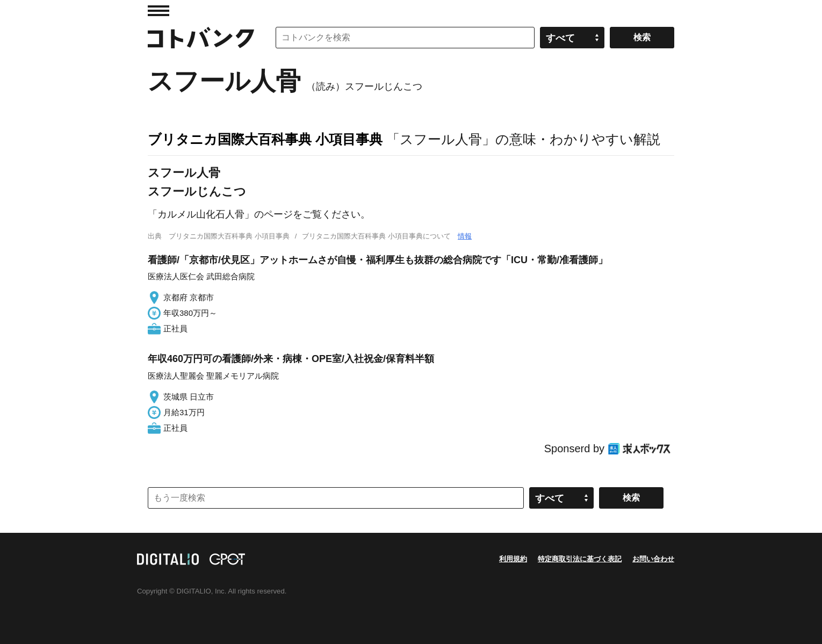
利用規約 (513, 559)
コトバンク (201, 38)
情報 (465, 236)
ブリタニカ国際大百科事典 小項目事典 (265, 139)
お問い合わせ (653, 559)
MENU (158, 11)
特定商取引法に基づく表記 (580, 559)
